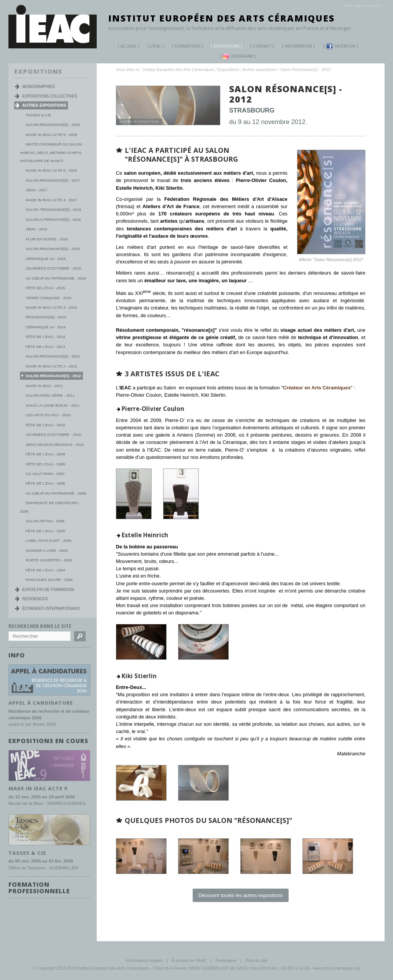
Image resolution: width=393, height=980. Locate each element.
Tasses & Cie (38, 115)
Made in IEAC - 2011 (44, 386)
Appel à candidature (41, 702)
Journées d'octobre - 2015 (53, 268)
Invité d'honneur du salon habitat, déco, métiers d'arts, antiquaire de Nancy (51, 152)
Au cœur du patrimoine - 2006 (56, 493)
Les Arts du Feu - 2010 (48, 415)
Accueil (129, 46)
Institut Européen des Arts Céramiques (221, 18)
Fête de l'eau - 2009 (45, 454)
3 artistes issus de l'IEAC (172, 374)
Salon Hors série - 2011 (50, 395)
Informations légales (144, 960)
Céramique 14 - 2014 (46, 327)
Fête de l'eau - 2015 (45, 288)
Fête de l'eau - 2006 (45, 483)
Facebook (341, 46)
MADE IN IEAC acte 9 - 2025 (51, 135)
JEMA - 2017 (36, 190)
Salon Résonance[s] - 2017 (53, 180)
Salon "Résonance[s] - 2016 (53, 209)
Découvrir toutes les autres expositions (241, 895)
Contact (262, 46)
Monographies (39, 87)
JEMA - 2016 (36, 229)
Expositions (224, 47)
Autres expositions (260, 70)
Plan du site (257, 960)
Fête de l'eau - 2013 (45, 347)
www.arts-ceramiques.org (336, 968)
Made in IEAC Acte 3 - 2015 (51, 307)
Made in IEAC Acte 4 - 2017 (51, 200)
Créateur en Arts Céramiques (317, 388)
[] (363, 6)
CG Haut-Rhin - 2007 (45, 474)
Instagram (238, 56)
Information (298, 46)
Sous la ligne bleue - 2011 (53, 405)
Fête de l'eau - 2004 (45, 570)
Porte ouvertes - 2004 (49, 560)
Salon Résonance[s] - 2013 (53, 356)
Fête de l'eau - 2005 (45, 531)
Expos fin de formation (48, 590)
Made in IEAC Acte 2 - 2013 (51, 366)
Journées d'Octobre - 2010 (53, 435)
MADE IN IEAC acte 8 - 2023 (51, 170)
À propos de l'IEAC (189, 960)
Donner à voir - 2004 (47, 550)
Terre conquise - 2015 (49, 298)
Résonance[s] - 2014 (46, 317)
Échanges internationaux (51, 608)
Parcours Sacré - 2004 (49, 580)
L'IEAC (153, 47)
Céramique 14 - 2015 (46, 259)
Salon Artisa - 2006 (45, 521)
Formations (185, 47)
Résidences (35, 599)
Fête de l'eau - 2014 (45, 337)
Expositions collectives (50, 96)
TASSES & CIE (27, 852)
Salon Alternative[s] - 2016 (53, 219)
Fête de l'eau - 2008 (45, 464)
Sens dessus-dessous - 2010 (55, 444)
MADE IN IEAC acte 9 (38, 788)
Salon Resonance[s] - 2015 (53, 249)
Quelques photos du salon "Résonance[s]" (208, 820)
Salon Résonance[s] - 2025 (53, 125)
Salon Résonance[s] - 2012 (305, 70)
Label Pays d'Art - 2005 (49, 540)
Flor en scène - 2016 (47, 239)
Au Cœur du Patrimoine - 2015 (56, 278)
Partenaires (226, 960)
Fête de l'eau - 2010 (45, 425)
